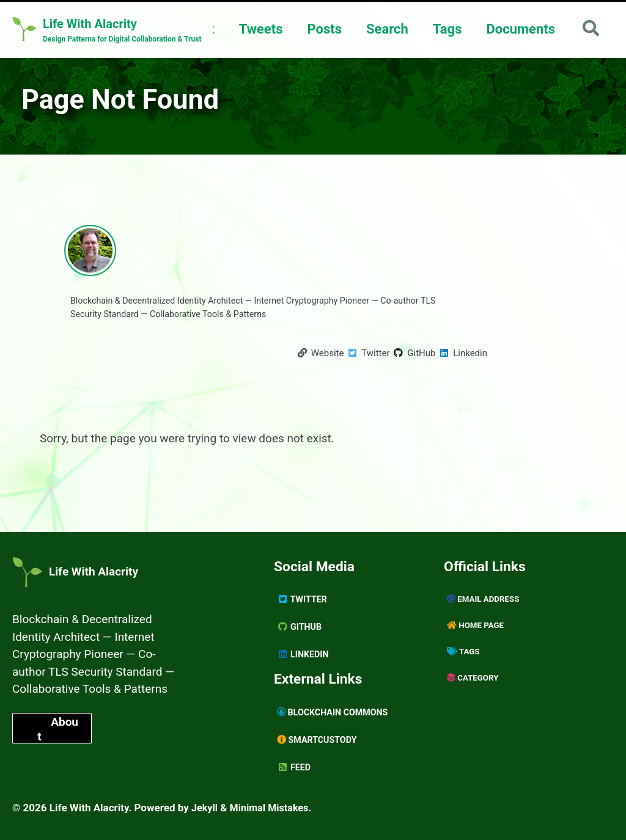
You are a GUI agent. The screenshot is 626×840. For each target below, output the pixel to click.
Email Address (485, 598)
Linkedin (304, 654)
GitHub (300, 626)
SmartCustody (319, 740)
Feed (294, 767)
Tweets (259, 29)
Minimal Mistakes (273, 808)
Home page (477, 624)
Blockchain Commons (335, 712)
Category (474, 677)
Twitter (303, 599)
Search (385, 29)
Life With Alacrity (90, 567)
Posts (322, 29)
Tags (446, 29)
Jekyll (205, 808)
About (58, 745)
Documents (519, 29)
